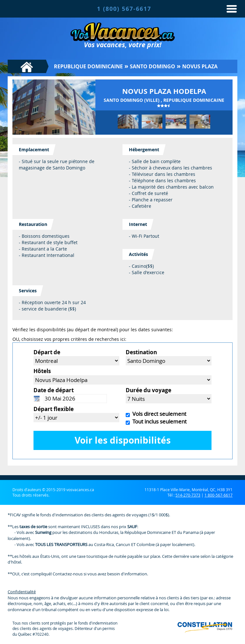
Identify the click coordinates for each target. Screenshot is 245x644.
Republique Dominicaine (88, 66)
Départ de (47, 352)
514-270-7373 (188, 495)
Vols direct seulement (158, 414)
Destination (141, 352)
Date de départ (54, 390)
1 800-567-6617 (219, 495)
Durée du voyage (148, 390)
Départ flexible (54, 409)
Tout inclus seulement (158, 421)
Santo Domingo (152, 66)
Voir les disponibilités (123, 440)
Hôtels (42, 371)
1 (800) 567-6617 (124, 9)
